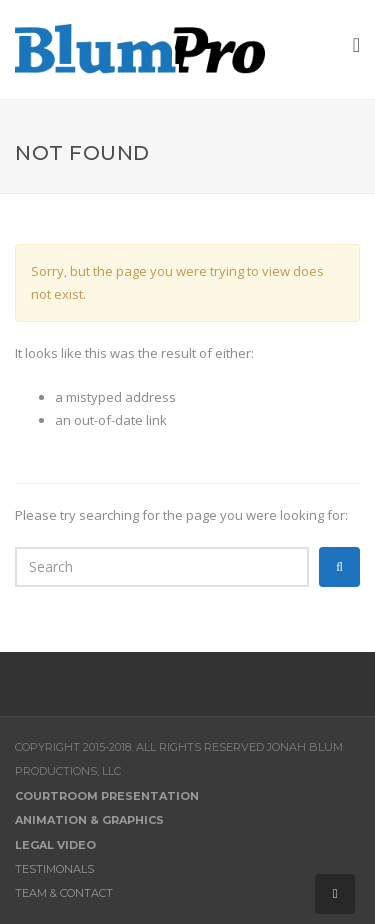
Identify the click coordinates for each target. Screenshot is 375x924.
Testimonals (54, 869)
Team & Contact (64, 893)
